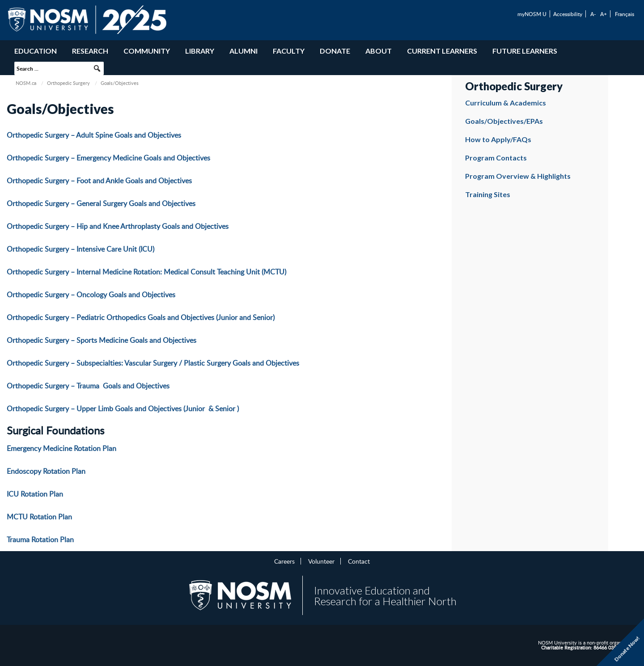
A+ (604, 14)
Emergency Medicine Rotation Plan (61, 448)
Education (36, 51)
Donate (335, 51)
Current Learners (442, 51)
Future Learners (525, 51)
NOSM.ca (26, 83)
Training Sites (488, 194)
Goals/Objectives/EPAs (504, 121)
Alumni (244, 51)
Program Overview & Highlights (518, 176)
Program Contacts (496, 158)
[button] (97, 68)
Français (625, 14)
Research (90, 51)
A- (593, 14)
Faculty (289, 51)
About (379, 51)
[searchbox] (59, 68)
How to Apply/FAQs (498, 139)
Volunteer (321, 561)
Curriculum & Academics (506, 103)
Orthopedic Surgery (68, 83)
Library (200, 51)
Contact (359, 561)
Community (147, 51)
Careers (284, 561)
